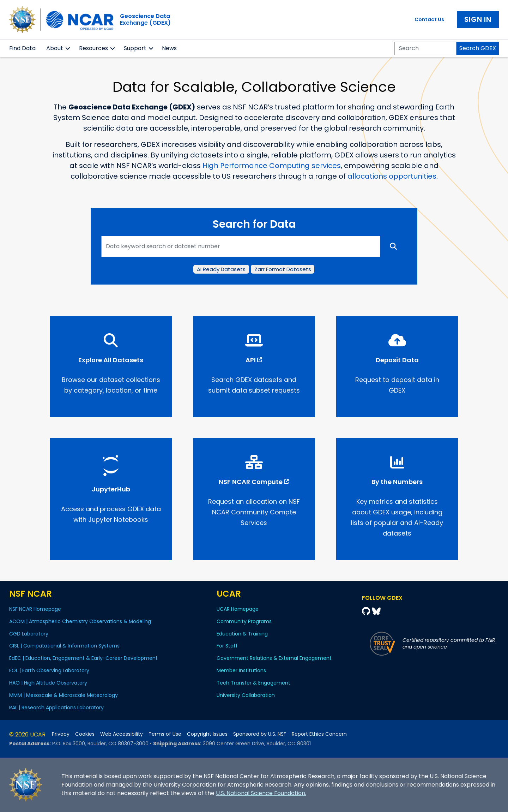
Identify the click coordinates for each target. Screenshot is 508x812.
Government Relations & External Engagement (274, 658)
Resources (93, 48)
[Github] (367, 611)
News (169, 48)
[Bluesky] (376, 611)
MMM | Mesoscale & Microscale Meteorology (64, 695)
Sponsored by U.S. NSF (260, 734)
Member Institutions (241, 670)
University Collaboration (246, 695)
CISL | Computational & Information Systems (64, 646)
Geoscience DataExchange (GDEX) (145, 19)
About (55, 48)
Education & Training (242, 634)
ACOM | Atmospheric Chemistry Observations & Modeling (80, 621)
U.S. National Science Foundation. (261, 793)
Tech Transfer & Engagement (253, 683)
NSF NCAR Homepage (35, 609)
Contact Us (429, 19)
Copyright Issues (207, 734)
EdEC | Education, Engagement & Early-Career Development (83, 658)
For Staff (227, 646)
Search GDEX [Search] (478, 48)
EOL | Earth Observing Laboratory (49, 670)
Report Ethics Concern (319, 734)
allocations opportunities (392, 176)
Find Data (22, 48)
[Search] (425, 48)
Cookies (85, 734)
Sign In (478, 19)
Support (135, 48)
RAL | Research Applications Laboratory (56, 707)
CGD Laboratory (29, 634)
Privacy (61, 734)
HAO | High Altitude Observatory (48, 683)
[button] (68, 48)
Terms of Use (165, 734)
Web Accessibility (122, 734)
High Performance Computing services (272, 166)
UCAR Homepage (238, 609)
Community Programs (244, 621)
